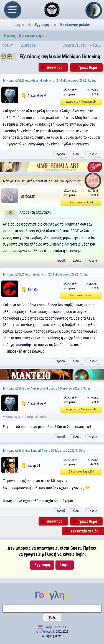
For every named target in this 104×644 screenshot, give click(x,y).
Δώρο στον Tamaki (81, 295)
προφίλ (61, 154)
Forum (8, 45)
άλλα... (77, 154)
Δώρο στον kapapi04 (81, 472)
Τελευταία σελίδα (84, 531)
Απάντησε (55, 67)
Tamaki (36, 274)
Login (19, 25)
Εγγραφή (42, 25)
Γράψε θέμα (88, 67)
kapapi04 (37, 451)
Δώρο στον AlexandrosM (81, 102)
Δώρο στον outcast (81, 202)
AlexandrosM (40, 80)
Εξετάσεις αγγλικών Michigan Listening (60, 56)
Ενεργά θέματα (74, 45)
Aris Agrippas (44, 632)
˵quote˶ (93, 154)
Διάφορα (28, 45)
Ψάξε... (96, 45)
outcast (38, 181)
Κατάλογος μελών (75, 25)
